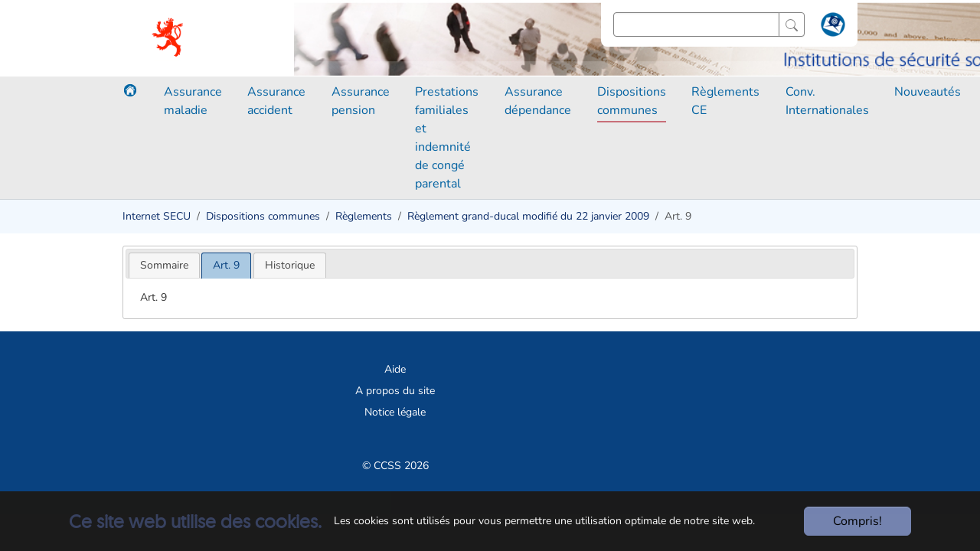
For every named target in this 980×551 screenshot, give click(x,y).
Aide (395, 369)
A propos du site (395, 391)
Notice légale (395, 412)
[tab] (164, 265)
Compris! (857, 521)
